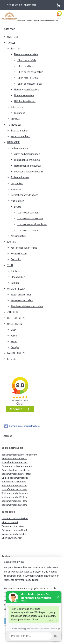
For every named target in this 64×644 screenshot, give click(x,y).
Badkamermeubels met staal (16, 474)
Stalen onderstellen (21, 295)
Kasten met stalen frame (24, 248)
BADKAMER (13, 142)
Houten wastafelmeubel (14, 482)
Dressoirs (16, 259)
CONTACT (13, 359)
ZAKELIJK (12, 312)
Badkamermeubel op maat (15, 493)
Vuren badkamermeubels (27, 154)
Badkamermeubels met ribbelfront (19, 455)
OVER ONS (13, 37)
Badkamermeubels (20, 148)
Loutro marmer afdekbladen (32, 224)
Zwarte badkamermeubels (15, 470)
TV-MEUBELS (14, 125)
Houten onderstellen (22, 300)
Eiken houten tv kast (12, 538)
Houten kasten (19, 254)
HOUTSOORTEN (16, 318)
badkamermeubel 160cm (14, 505)
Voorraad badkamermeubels (29, 172)
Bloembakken (18, 277)
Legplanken (17, 183)
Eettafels (16, 48)
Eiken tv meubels (20, 131)
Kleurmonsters (19, 236)
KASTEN (12, 242)
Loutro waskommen (28, 213)
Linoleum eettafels (24, 95)
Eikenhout (19, 113)
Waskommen (17, 201)
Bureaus (15, 119)
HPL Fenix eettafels (25, 101)
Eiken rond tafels (26, 66)
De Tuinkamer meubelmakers (22, 426)
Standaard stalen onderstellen (27, 306)
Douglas (15, 347)
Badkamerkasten (20, 177)
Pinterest (7, 436)
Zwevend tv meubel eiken (15, 518)
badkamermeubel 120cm (14, 497)
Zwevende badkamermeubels (17, 466)
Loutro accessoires (28, 230)
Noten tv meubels (20, 136)
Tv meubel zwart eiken (13, 526)
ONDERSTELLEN (16, 289)
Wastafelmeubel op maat (14, 489)
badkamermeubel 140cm (14, 501)
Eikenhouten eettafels (26, 54)
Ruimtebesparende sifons (24, 195)
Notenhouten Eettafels (27, 90)
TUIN (10, 265)
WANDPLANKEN (16, 353)
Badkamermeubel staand (14, 485)
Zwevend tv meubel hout (15, 530)
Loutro (18, 207)
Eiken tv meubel (10, 522)
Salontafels (17, 107)
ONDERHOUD (15, 324)
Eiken (13, 330)
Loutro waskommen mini (30, 218)
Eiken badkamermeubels (27, 160)
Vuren (14, 336)
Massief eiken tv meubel (14, 534)
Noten (14, 341)
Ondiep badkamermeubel (15, 478)
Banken (15, 283)
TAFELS (11, 43)
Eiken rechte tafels (28, 78)
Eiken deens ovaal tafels (30, 72)
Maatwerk (16, 189)
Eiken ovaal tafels (27, 60)
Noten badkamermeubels (27, 166)
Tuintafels (16, 271)
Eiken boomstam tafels (30, 84)
